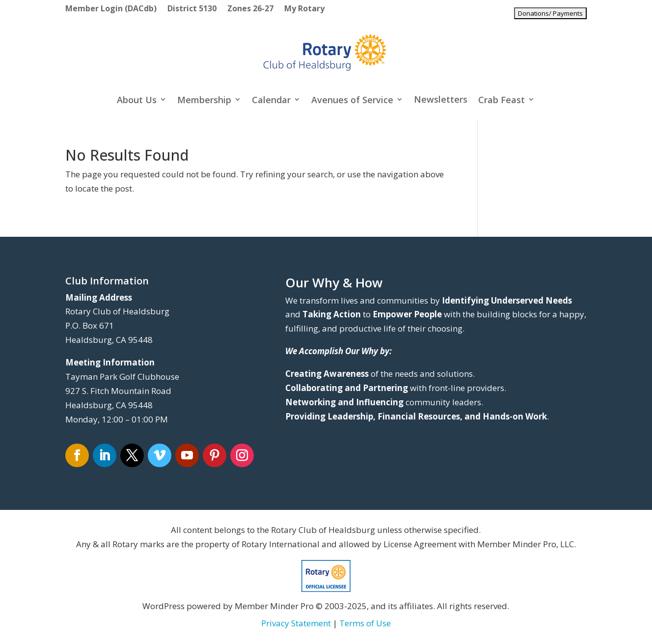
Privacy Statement (296, 623)
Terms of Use (365, 623)
